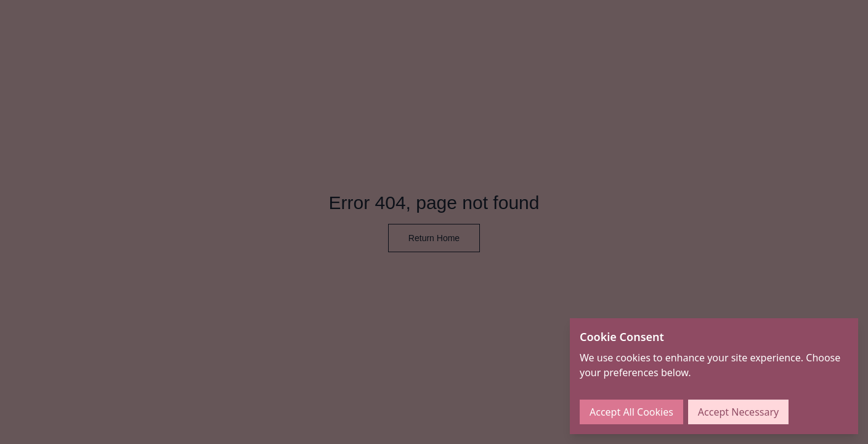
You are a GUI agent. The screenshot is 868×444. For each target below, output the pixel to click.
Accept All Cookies (631, 412)
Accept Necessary (738, 412)
